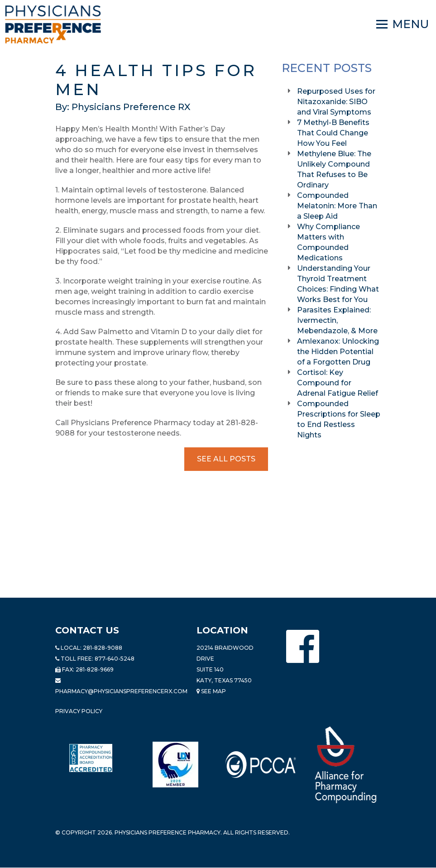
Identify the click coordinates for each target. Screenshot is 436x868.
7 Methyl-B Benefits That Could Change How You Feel (333, 133)
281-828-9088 (103, 648)
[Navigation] (403, 24)
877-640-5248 (115, 659)
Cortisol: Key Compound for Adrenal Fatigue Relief (338, 383)
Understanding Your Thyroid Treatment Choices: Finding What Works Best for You (338, 284)
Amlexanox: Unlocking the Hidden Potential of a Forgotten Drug (338, 352)
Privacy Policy (79, 711)
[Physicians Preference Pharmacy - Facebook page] (303, 646)
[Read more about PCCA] (261, 765)
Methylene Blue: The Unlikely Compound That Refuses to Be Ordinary (334, 169)
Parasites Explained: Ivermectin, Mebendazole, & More (338, 320)
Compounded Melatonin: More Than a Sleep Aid (337, 206)
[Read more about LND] (175, 765)
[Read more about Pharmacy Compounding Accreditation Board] (91, 758)
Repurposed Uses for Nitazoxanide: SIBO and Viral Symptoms (336, 102)
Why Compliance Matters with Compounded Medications (328, 242)
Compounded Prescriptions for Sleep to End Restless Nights (339, 419)
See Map (211, 691)
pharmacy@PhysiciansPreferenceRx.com (121, 691)
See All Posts (226, 459)
